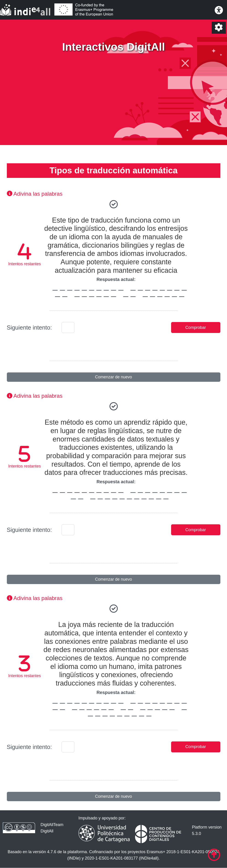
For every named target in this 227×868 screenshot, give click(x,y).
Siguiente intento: (29, 327)
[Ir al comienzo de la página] (214, 855)
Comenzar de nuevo (113, 377)
